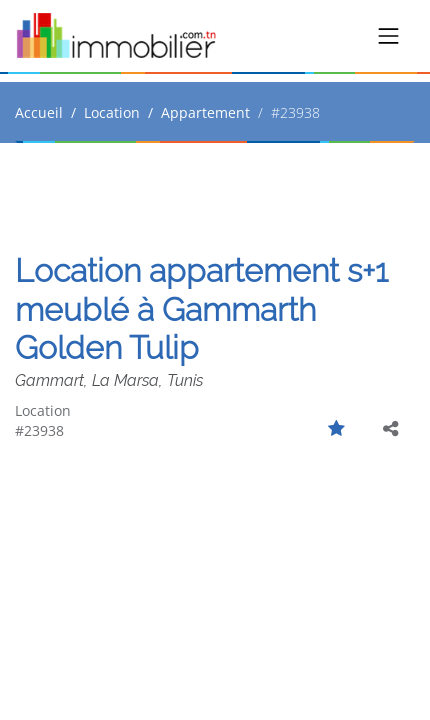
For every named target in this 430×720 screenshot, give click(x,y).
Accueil (39, 112)
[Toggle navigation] (389, 36)
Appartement (205, 112)
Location (112, 112)
